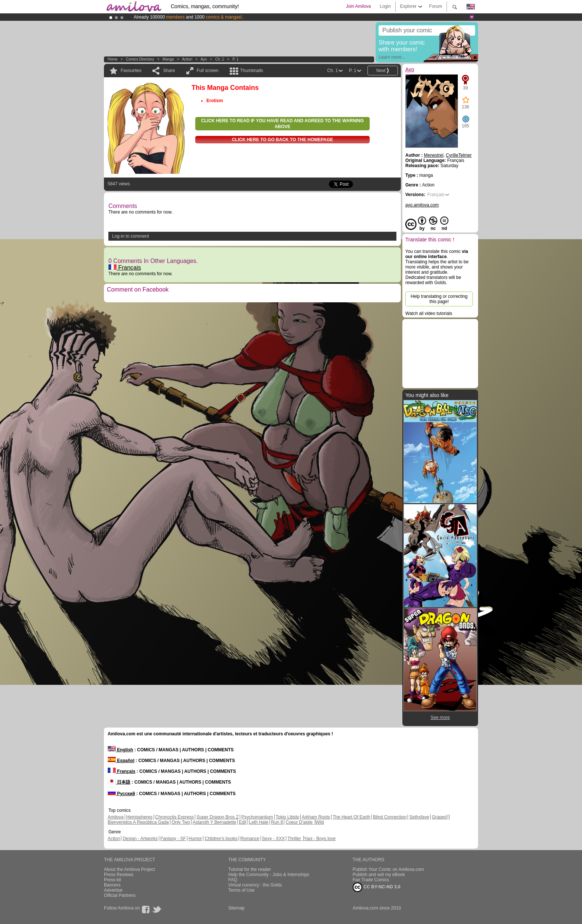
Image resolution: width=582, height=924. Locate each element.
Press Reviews (119, 875)
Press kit (112, 880)
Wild (319, 822)
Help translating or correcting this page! (439, 299)
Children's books (221, 839)
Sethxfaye (419, 817)
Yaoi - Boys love (320, 839)
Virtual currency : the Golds (255, 885)
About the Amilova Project (129, 869)
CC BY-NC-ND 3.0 (377, 887)
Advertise (113, 890)
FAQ (233, 880)
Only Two (181, 822)
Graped (439, 817)
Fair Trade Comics (371, 880)
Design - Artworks (140, 839)
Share (169, 71)
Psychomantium (257, 817)
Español (121, 761)
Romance (250, 839)
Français (125, 268)
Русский (121, 794)
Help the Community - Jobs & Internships (269, 875)
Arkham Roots (316, 817)
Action (187, 59)
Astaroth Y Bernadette (215, 822)
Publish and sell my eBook (379, 875)
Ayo (204, 59)
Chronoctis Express (174, 817)
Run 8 (277, 822)
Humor (195, 839)
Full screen (208, 71)
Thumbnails (252, 71)
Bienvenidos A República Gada (138, 822)
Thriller (295, 839)
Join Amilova (358, 6)
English (120, 750)
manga (168, 59)
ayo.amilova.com (422, 205)
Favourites (131, 71)
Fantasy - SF (173, 839)
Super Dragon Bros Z (217, 817)
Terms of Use (241, 890)
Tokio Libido (287, 817)
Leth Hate (259, 822)
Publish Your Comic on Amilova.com (388, 869)
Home (113, 59)
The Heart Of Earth (351, 817)
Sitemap (236, 908)
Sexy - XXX (273, 839)
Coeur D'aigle (300, 822)
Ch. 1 (220, 59)
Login (385, 6)
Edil (243, 822)
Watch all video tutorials (429, 313)
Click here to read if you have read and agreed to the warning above (282, 124)
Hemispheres (139, 817)
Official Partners (120, 895)
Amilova (116, 817)
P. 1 (236, 59)
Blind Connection (390, 817)
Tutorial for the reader (250, 869)
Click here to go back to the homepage (283, 140)
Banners (112, 885)
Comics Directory (140, 59)
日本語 (119, 782)
